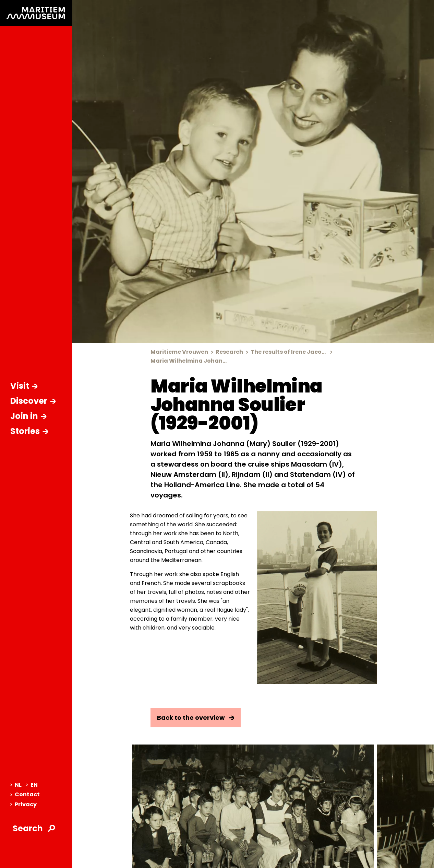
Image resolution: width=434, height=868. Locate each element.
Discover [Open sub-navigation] (33, 401)
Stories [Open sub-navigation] (29, 431)
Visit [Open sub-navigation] (24, 386)
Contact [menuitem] (25, 794)
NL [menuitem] (16, 785)
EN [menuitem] (32, 785)
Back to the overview (196, 718)
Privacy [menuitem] (23, 804)
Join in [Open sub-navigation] (28, 416)
